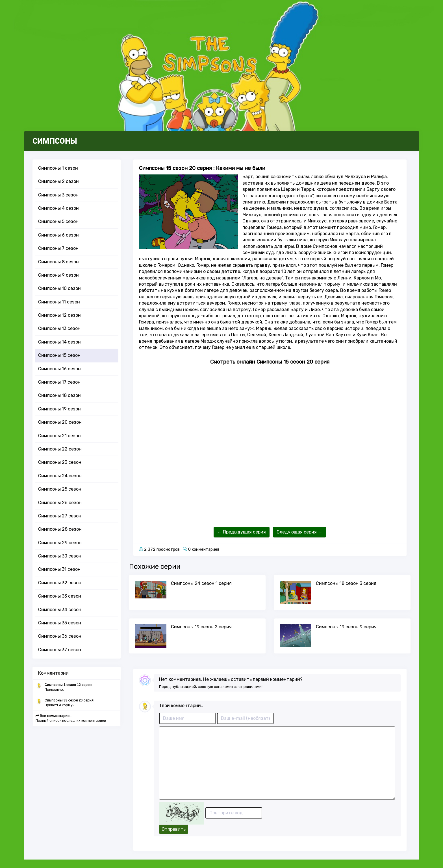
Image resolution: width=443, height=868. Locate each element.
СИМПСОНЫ (55, 141)
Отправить (174, 829)
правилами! (252, 687)
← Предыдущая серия (242, 532)
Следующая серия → (299, 532)
